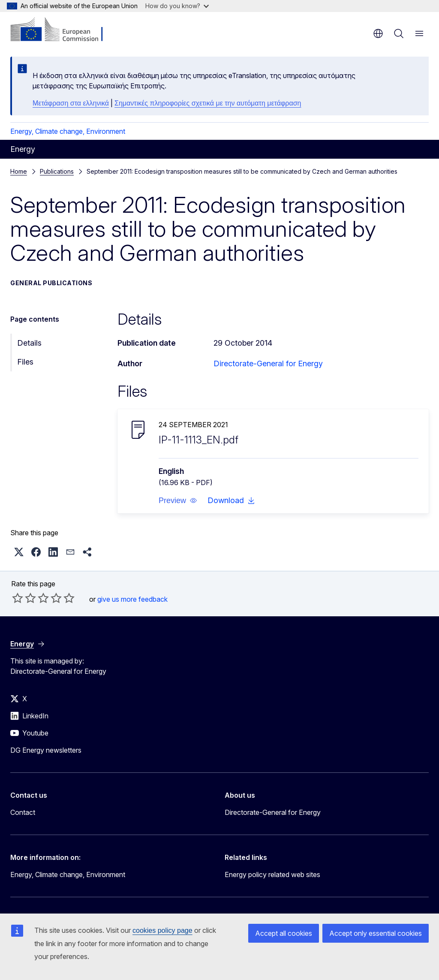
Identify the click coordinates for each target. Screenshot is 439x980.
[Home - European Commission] (62, 30)
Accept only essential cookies (376, 933)
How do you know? (177, 6)
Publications (57, 171)
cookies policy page (162, 930)
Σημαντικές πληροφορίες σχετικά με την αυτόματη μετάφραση (208, 103)
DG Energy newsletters (46, 750)
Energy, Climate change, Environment (68, 131)
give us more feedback (132, 599)
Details (29, 343)
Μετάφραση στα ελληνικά (71, 103)
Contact (23, 812)
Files (25, 362)
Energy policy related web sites (272, 874)
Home (19, 171)
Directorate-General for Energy (268, 363)
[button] (178, 501)
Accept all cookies (284, 933)
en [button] (378, 33)
